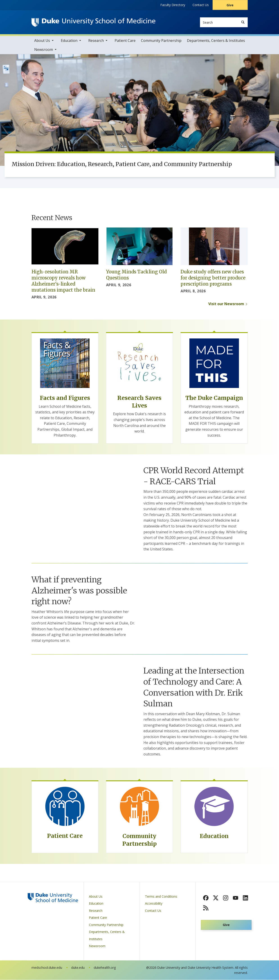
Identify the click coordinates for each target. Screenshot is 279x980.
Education (69, 41)
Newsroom (44, 50)
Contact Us (201, 5)
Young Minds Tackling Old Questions (136, 275)
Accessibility (154, 904)
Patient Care (125, 41)
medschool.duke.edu (47, 968)
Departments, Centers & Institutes (216, 41)
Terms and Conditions (161, 897)
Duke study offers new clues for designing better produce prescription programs (213, 278)
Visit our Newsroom (226, 304)
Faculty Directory (173, 5)
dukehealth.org (105, 968)
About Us (42, 41)
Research (96, 41)
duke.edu (78, 968)
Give (230, 5)
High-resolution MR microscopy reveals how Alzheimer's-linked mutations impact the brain (63, 281)
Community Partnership (161, 41)
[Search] (243, 22)
